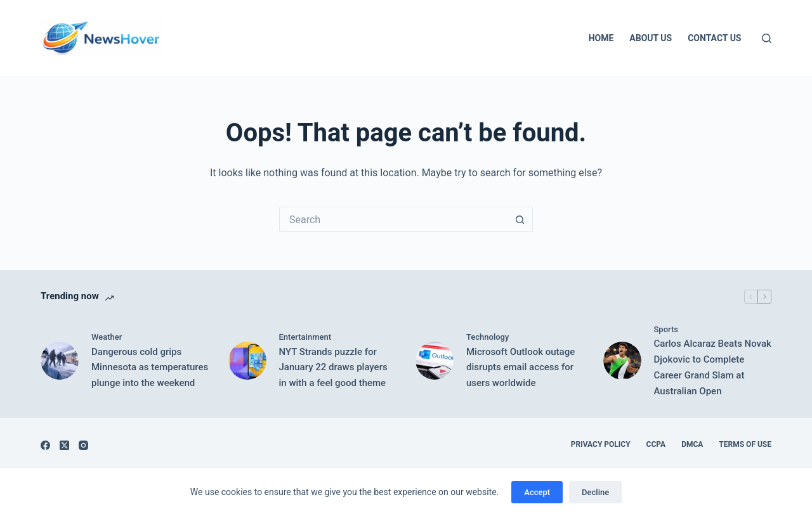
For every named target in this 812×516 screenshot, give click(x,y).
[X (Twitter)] (64, 445)
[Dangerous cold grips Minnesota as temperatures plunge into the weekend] (60, 361)
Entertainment (305, 337)
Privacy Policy (601, 444)
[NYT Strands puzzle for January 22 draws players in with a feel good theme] (247, 361)
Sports (666, 329)
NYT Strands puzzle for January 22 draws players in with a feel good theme (333, 368)
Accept (537, 492)
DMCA (692, 444)
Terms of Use (745, 444)
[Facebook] (45, 445)
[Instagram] (83, 445)
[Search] (767, 38)
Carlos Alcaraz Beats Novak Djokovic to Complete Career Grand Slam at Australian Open (713, 367)
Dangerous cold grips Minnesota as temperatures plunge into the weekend (150, 368)
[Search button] (520, 219)
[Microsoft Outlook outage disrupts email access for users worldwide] (435, 361)
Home (601, 38)
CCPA (656, 444)
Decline (595, 492)
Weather (107, 337)
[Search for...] (393, 219)
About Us (651, 38)
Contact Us (714, 38)
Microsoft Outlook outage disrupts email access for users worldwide (521, 368)
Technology (488, 337)
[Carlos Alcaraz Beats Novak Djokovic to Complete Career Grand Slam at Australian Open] (622, 361)
